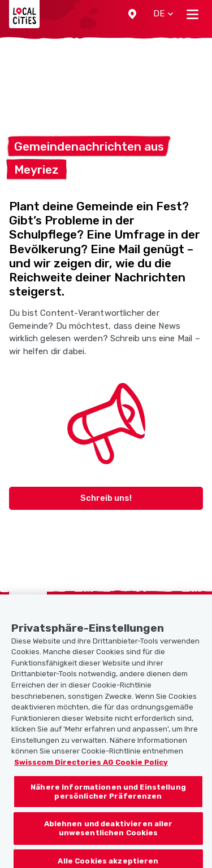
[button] (132, 14)
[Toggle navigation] (192, 14)
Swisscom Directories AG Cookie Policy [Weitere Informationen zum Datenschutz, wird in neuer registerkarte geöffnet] (91, 768)
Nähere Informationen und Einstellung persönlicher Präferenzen (108, 798)
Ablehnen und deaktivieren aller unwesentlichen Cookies (109, 834)
